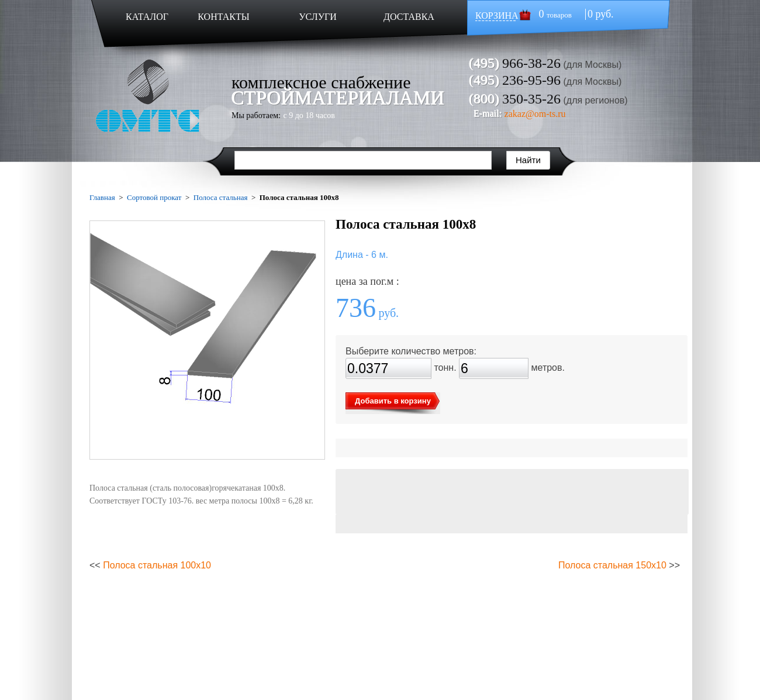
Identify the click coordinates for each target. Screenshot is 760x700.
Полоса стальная (221, 197)
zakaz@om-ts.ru (535, 114)
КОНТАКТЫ (223, 17)
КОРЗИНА (497, 15)
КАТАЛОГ (147, 17)
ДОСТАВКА (409, 17)
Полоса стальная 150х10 (612, 565)
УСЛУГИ (318, 17)
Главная (102, 197)
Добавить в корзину (393, 401)
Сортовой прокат (154, 197)
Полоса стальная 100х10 (157, 565)
